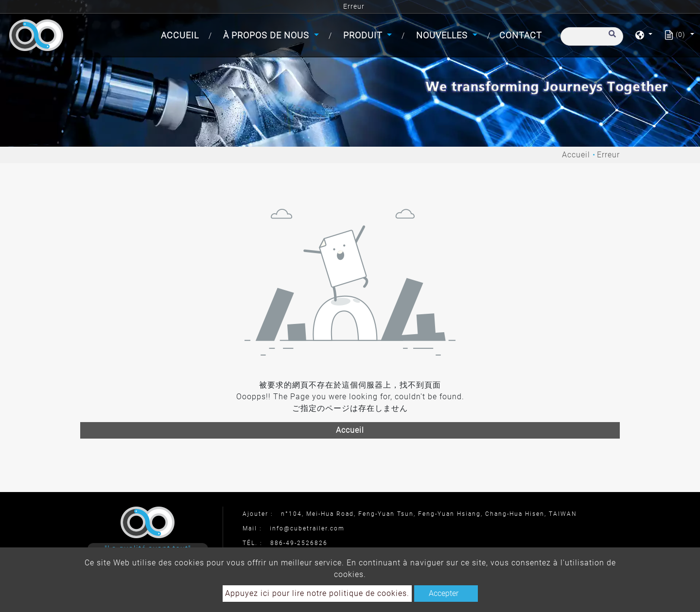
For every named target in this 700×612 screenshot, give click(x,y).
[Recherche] (592, 36)
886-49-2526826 (299, 543)
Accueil (182, 34)
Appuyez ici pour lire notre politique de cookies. (317, 593)
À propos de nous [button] (267, 35)
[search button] (611, 38)
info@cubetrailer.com (307, 528)
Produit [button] (364, 35)
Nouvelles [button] (443, 35)
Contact (521, 35)
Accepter (444, 593)
